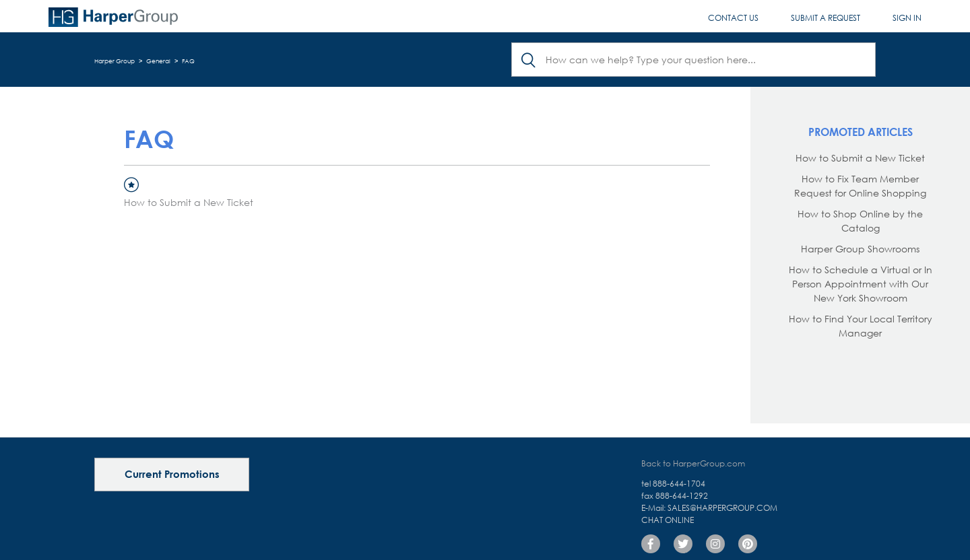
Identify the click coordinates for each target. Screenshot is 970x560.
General (158, 61)
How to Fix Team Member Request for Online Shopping (860, 186)
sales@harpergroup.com (722, 508)
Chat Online (668, 520)
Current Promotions (172, 474)
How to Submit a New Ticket (189, 202)
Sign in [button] (907, 18)
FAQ (188, 61)
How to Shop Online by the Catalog (860, 221)
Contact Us (733, 18)
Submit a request (826, 18)
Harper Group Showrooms (860, 249)
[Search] (693, 60)
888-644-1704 (679, 484)
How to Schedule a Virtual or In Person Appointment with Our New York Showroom (861, 284)
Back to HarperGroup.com (693, 463)
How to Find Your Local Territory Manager (861, 326)
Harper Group (115, 61)
